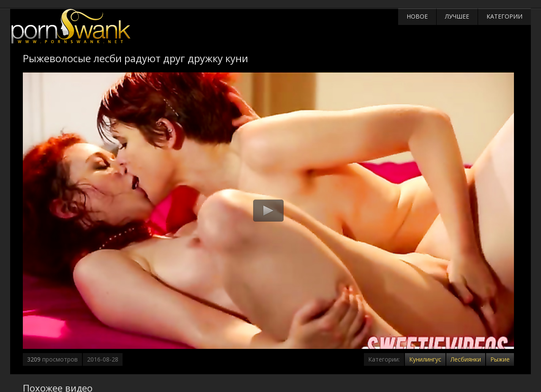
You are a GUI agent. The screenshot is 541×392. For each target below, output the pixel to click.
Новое (417, 16)
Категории (504, 16)
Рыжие (500, 359)
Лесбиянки (466, 359)
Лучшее (457, 16)
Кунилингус (425, 359)
